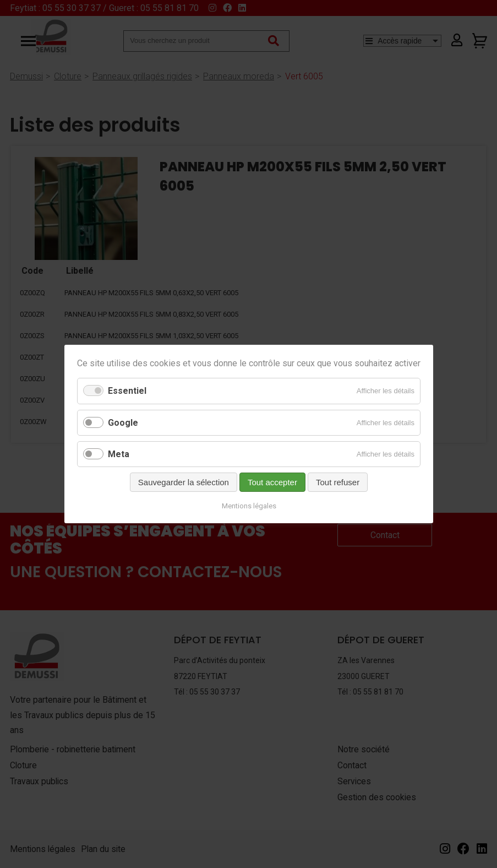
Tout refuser (337, 482)
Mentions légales (248, 506)
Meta (119, 454)
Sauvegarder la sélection (183, 482)
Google (123, 423)
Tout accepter (272, 482)
